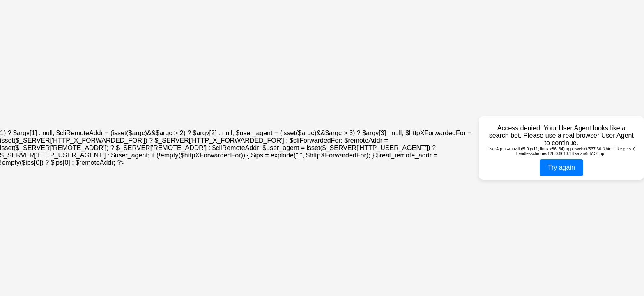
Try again (561, 168)
